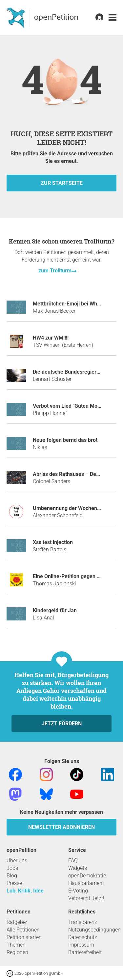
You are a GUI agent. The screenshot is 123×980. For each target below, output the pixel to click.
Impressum (81, 945)
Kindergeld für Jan (55, 610)
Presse (14, 883)
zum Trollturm (55, 271)
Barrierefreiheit (85, 952)
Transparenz (83, 922)
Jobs (12, 868)
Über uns (17, 861)
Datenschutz (83, 937)
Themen (16, 945)
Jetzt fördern (62, 724)
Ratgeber (17, 922)
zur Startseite (62, 183)
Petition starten (24, 937)
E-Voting (78, 891)
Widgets (78, 868)
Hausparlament (86, 883)
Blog (12, 876)
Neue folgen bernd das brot (65, 440)
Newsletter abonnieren (61, 827)
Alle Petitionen (23, 930)
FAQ (73, 861)
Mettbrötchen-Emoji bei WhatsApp (73, 304)
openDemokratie (87, 876)
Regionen (17, 952)
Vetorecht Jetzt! (86, 898)
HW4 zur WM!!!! (51, 338)
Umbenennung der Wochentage (70, 508)
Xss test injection (53, 542)
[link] (113, 18)
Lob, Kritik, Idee (25, 891)
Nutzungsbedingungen (94, 930)
